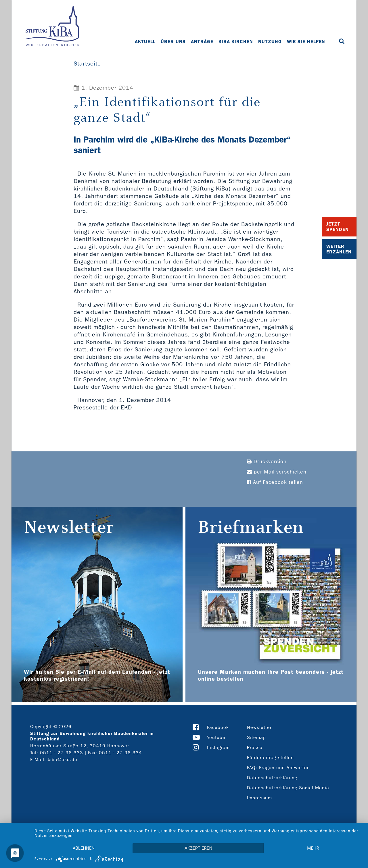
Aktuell (145, 42)
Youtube (216, 737)
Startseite (87, 63)
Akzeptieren (198, 848)
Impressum (259, 798)
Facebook (218, 727)
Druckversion (267, 462)
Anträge (202, 42)
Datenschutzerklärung (272, 778)
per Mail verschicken (277, 472)
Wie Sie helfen (306, 42)
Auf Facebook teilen (275, 482)
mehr (313, 848)
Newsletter (259, 727)
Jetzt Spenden (338, 227)
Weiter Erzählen (339, 249)
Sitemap (256, 737)
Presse (255, 747)
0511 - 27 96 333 (62, 753)
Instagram (218, 747)
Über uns (173, 42)
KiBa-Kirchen (236, 42)
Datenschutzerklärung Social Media (288, 788)
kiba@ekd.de (63, 760)
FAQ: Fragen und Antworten (278, 768)
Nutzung (270, 42)
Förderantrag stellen (270, 758)
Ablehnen (84, 848)
